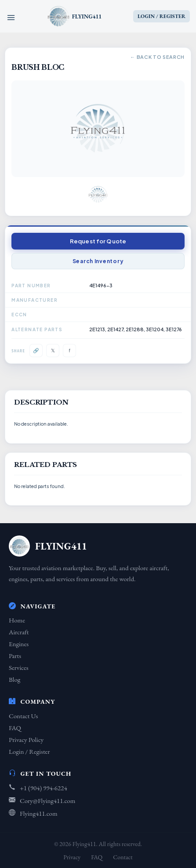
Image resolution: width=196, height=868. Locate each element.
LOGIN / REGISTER (162, 16)
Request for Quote (98, 241)
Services (19, 667)
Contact (123, 857)
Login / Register (29, 751)
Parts (15, 656)
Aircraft (19, 632)
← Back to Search (157, 57)
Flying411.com (39, 813)
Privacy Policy (26, 740)
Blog (15, 679)
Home (17, 620)
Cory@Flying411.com (47, 801)
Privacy (72, 857)
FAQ (15, 728)
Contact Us (23, 716)
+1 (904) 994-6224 (44, 788)
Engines (19, 644)
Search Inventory (98, 261)
